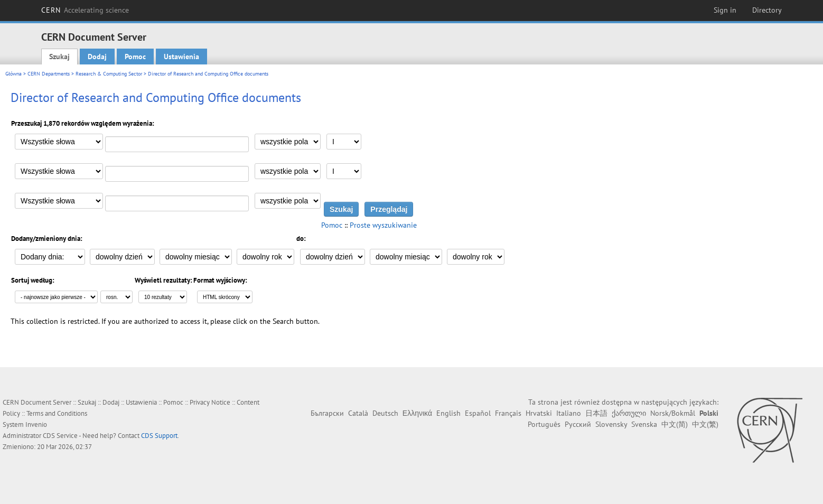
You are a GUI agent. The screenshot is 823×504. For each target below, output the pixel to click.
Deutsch (385, 413)
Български (327, 413)
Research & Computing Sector (109, 74)
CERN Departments (49, 74)
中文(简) (675, 424)
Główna (13, 74)
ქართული (629, 413)
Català (358, 413)
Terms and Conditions (57, 413)
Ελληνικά (417, 413)
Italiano (569, 413)
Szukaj (59, 57)
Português (544, 424)
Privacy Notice (210, 402)
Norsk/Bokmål (673, 413)
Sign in (725, 10)
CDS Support (159, 436)
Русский (578, 424)
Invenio (36, 424)
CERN (85, 10)
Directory (767, 10)
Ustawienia (181, 57)
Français (508, 413)
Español (478, 413)
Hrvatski (539, 413)
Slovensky (611, 424)
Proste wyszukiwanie (383, 225)
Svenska (644, 424)
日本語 (596, 413)
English (448, 413)
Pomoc (135, 57)
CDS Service (60, 436)
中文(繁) (705, 424)
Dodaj (97, 57)
